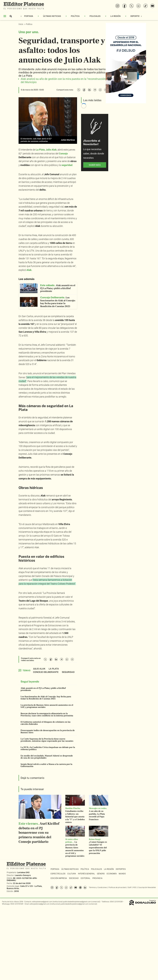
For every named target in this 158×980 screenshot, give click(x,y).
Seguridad (68, 672)
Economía (112, 874)
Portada (29, 16)
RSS (135, 887)
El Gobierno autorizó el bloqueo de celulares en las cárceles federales (46, 723)
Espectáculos (58, 874)
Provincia (97, 878)
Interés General (86, 874)
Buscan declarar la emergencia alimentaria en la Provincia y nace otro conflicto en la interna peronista (47, 715)
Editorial (86, 878)
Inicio (21, 24)
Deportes (135, 16)
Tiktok (71, 888)
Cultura (72, 874)
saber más (95, 165)
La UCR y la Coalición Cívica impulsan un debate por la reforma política (48, 748)
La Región (115, 16)
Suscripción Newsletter (147, 887)
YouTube (76, 888)
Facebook (57, 888)
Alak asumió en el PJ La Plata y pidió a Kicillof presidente (43, 689)
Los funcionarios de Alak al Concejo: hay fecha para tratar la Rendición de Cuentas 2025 (46, 698)
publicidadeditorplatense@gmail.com (77, 902)
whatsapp (66, 888)
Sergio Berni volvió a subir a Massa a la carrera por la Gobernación (46, 765)
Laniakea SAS (23, 872)
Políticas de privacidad (117, 887)
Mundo (122, 874)
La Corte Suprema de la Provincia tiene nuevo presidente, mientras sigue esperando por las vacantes (47, 740)
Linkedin (85, 888)
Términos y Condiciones (98, 887)
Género (101, 874)
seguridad (67, 165)
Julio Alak (39, 669)
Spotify (80, 888)
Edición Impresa (59, 878)
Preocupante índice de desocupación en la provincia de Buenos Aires (48, 731)
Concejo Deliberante (46, 672)
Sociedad (74, 878)
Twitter (62, 888)
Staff (130, 887)
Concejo (63, 154)
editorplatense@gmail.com (42, 902)
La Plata (40, 150)
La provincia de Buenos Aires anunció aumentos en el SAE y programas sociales (47, 706)
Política (75, 16)
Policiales (95, 16)
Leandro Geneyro (23, 875)
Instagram (52, 888)
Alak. (29, 270)
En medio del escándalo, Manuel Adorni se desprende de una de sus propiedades (47, 757)
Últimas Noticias (52, 16)
